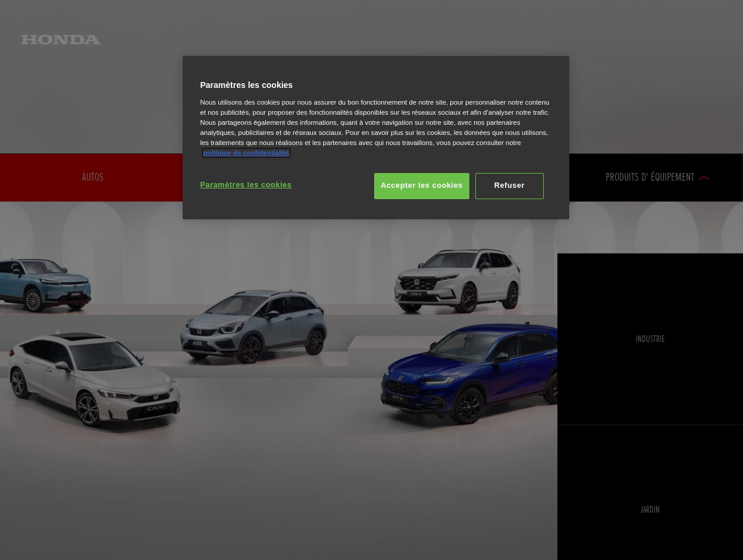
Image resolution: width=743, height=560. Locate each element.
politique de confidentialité (246, 153)
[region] (376, 138)
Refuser (510, 185)
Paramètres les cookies (246, 185)
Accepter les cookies (422, 185)
